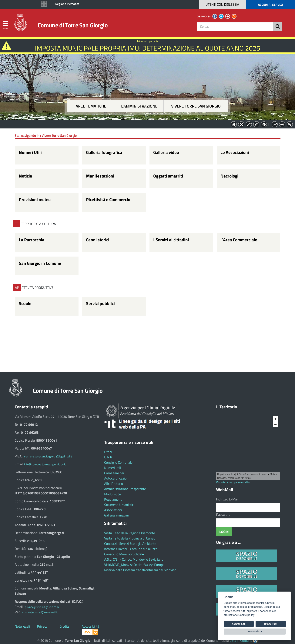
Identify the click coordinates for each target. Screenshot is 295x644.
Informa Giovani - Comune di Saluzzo (131, 549)
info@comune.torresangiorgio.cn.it (45, 464)
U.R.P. (108, 457)
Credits (64, 626)
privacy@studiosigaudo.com (42, 607)
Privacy (42, 626)
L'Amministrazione (145, 124)
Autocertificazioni (117, 478)
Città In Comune (241, 641)
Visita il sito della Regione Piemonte (130, 533)
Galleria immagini (116, 515)
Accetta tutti (239, 624)
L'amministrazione (139, 106)
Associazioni (113, 510)
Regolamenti (113, 499)
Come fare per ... (116, 473)
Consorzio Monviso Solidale (124, 554)
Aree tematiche (91, 106)
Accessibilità (90, 626)
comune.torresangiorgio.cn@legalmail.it (48, 456)
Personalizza (255, 631)
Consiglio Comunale (118, 462)
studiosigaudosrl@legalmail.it (40, 612)
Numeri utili (112, 468)
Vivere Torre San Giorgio (196, 106)
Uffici (108, 452)
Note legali (22, 626)
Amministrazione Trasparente (125, 489)
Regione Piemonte (67, 4)
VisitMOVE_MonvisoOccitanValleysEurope (134, 565)
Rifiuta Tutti (271, 624)
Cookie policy (246, 615)
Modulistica (112, 494)
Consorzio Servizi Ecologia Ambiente (130, 544)
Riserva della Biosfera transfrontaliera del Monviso (140, 570)
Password (223, 515)
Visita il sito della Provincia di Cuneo (130, 538)
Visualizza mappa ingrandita (233, 482)
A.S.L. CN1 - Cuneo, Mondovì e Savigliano (134, 559)
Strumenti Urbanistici (119, 505)
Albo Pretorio (114, 484)
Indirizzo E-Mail (227, 499)
